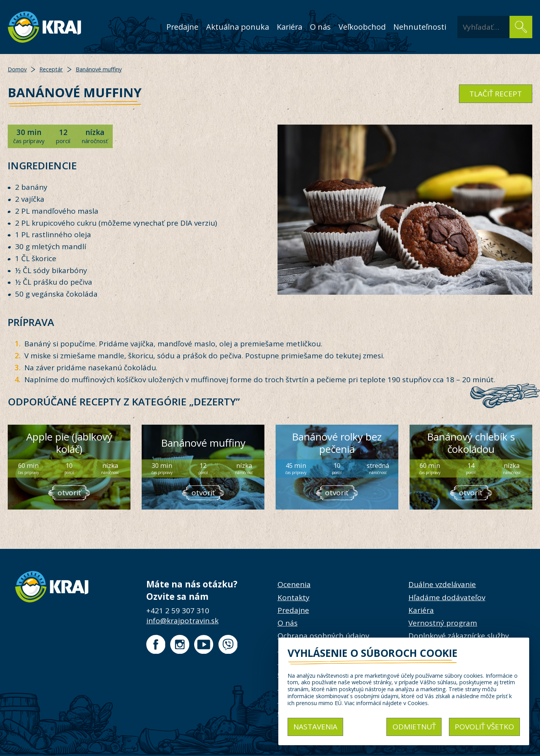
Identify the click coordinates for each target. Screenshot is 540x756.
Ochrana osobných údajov (323, 636)
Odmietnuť (414, 727)
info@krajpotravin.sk (182, 621)
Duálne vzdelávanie (442, 584)
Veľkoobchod (362, 27)
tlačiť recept (496, 94)
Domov (17, 69)
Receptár (51, 69)
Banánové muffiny (99, 69)
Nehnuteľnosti (420, 27)
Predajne (182, 27)
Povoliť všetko (484, 727)
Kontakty (294, 597)
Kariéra (289, 27)
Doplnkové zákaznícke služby (459, 636)
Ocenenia (294, 584)
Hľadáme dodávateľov (447, 597)
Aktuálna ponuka (238, 27)
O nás (320, 27)
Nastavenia (315, 727)
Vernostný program (443, 623)
